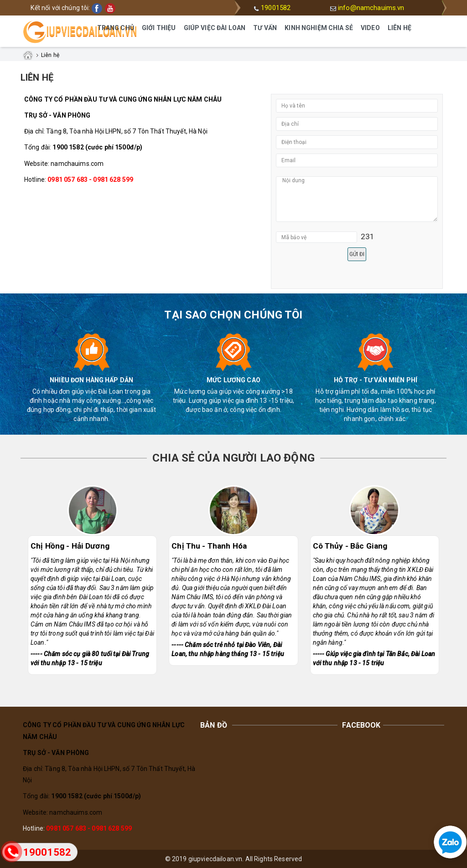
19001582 (276, 8)
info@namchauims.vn (371, 8)
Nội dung (357, 199)
